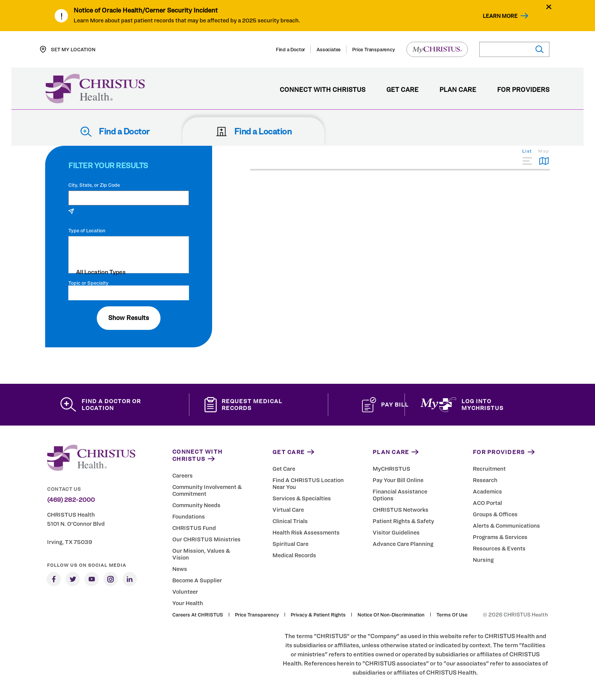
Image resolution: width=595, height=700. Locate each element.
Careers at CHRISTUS (198, 615)
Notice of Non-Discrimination (391, 615)
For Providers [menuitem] (523, 90)
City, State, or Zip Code (94, 185)
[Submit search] (539, 50)
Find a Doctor (290, 49)
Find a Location (254, 131)
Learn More (500, 16)
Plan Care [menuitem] (458, 90)
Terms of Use (452, 615)
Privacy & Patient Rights (318, 615)
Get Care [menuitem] (402, 90)
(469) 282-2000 (71, 500)
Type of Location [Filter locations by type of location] (87, 231)
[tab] (527, 157)
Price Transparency (373, 49)
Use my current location (102, 211)
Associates (329, 49)
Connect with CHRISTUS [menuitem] (323, 90)
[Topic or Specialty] (129, 293)
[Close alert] (549, 7)
